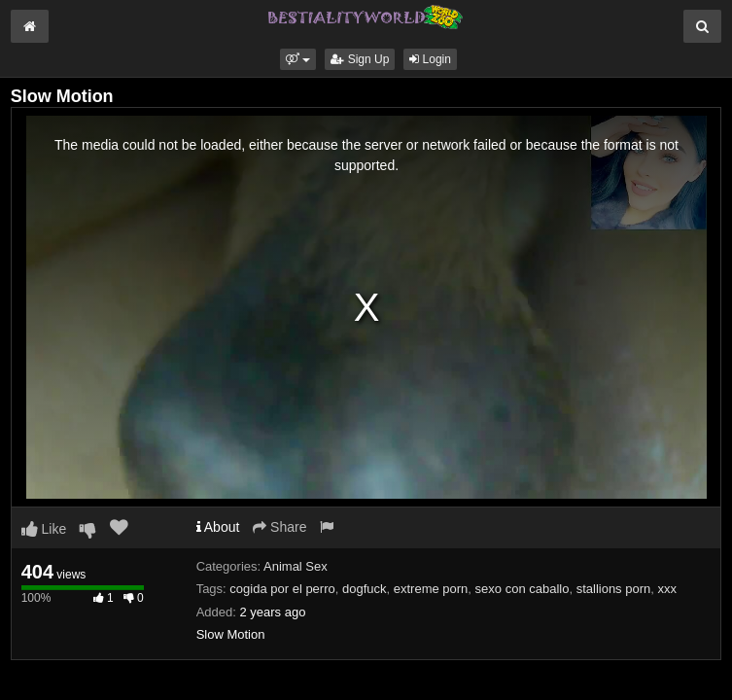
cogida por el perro (282, 589)
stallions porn (614, 589)
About (218, 527)
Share (279, 527)
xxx (668, 589)
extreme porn (431, 589)
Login (430, 59)
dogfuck (365, 589)
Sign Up (360, 59)
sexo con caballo (523, 589)
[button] (298, 59)
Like (44, 529)
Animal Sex (296, 566)
